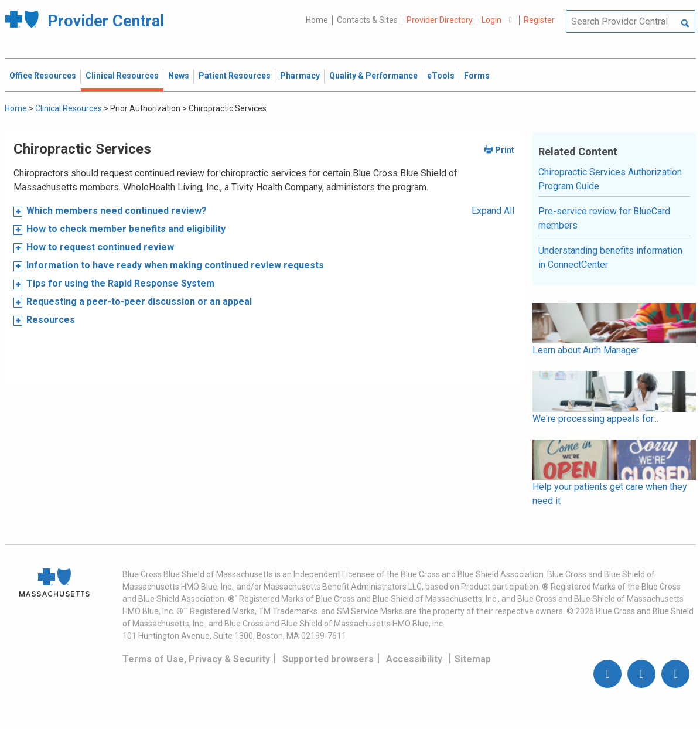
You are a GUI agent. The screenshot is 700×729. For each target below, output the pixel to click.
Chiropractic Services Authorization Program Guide (610, 179)
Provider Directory (440, 20)
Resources (51, 320)
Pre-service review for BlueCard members (604, 218)
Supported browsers (328, 659)
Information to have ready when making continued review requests (175, 265)
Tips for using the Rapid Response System (120, 283)
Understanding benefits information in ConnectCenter (610, 258)
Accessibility (414, 659)
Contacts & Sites (367, 20)
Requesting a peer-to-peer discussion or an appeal (139, 302)
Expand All (493, 211)
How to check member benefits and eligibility (126, 229)
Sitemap (473, 659)
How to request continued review (101, 247)
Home (317, 20)
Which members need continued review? (117, 211)
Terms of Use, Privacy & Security (196, 659)
